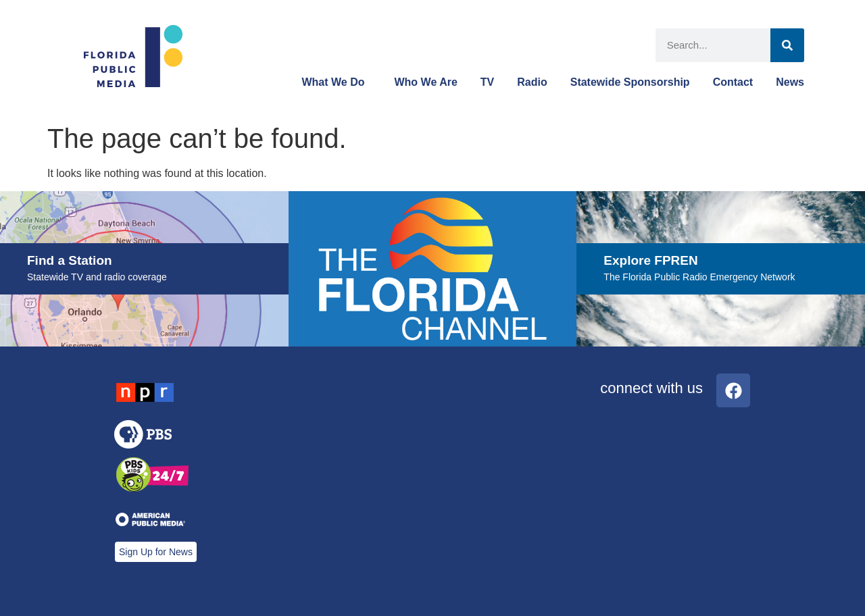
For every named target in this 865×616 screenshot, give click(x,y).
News (790, 82)
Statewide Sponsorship (630, 82)
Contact (733, 82)
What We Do (336, 82)
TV (487, 82)
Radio (532, 82)
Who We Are (425, 82)
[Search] (787, 45)
